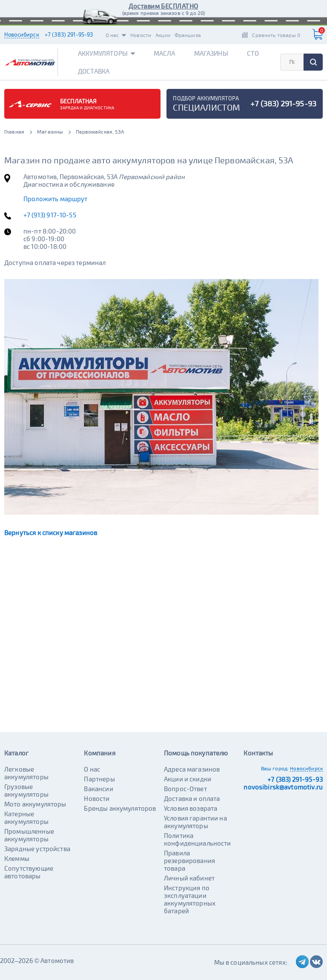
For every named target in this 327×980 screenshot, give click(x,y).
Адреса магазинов (192, 769)
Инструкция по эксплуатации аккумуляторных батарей (190, 899)
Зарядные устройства (37, 849)
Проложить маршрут (56, 199)
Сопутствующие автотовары (29, 872)
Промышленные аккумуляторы (29, 835)
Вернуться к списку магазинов (51, 533)
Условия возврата (191, 808)
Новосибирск (22, 34)
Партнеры (99, 779)
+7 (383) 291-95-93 (69, 34)
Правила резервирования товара (189, 860)
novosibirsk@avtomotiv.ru (283, 787)
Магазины (211, 53)
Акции (163, 35)
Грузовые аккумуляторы (26, 790)
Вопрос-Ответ (185, 789)
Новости (141, 35)
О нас (116, 35)
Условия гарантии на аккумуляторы (195, 822)
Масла (165, 53)
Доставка (94, 71)
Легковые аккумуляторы (26, 773)
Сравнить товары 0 (276, 35)
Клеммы (17, 858)
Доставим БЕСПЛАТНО (163, 6)
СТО (253, 53)
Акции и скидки (188, 779)
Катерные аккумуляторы (26, 818)
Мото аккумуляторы (35, 804)
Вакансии (98, 789)
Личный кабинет (189, 878)
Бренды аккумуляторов (120, 808)
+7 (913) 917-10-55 (50, 215)
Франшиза (188, 35)
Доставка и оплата (192, 798)
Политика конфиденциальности (198, 839)
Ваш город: (275, 768)
